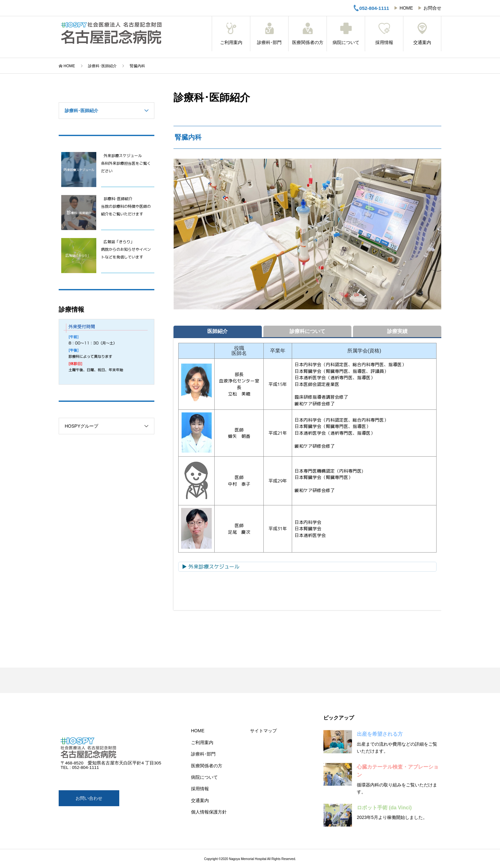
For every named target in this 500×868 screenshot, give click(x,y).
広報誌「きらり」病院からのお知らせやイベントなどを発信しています (126, 249)
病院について (346, 34)
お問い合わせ (89, 798)
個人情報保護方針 (209, 812)
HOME (406, 8)
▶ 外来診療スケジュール (211, 567)
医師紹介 (217, 331)
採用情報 (384, 34)
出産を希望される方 (380, 734)
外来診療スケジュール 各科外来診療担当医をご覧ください (126, 163)
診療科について (307, 331)
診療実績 (397, 331)
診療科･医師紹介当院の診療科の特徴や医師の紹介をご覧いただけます (126, 206)
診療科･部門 (269, 34)
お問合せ (432, 8)
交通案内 (422, 34)
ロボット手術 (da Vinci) (384, 808)
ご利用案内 (231, 34)
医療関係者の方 (308, 34)
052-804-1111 (371, 8)
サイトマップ (263, 731)
